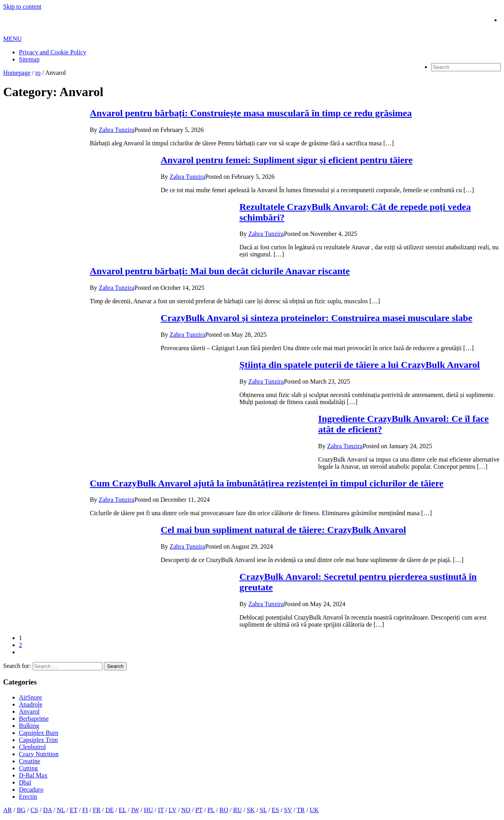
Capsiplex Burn (39, 733)
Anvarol (29, 711)
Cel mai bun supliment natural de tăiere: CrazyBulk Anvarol (283, 530)
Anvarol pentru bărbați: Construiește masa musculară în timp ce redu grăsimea (251, 113)
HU (149, 810)
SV (288, 810)
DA (47, 810)
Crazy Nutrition (39, 754)
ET (73, 810)
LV (172, 810)
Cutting (28, 768)
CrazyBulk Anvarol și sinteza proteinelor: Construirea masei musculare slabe (317, 318)
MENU (12, 39)
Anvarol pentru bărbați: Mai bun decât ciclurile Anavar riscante (220, 271)
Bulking (29, 726)
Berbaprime (34, 719)
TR (301, 810)
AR (7, 810)
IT (161, 810)
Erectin (28, 797)
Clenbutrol (32, 747)
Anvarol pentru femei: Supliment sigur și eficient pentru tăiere (287, 160)
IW (135, 810)
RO (224, 810)
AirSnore (31, 697)
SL (263, 810)
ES (275, 810)
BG (21, 810)
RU (237, 810)
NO (186, 810)
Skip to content (22, 6)
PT (199, 810)
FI (85, 810)
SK (251, 810)
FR (97, 810)
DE (110, 810)
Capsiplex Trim (38, 740)
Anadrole (31, 704)
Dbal (25, 782)
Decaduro (31, 789)
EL (123, 810)
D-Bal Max (33, 775)
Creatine (30, 761)
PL (211, 810)
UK (314, 810)
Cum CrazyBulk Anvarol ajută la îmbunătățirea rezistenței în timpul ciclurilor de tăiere (267, 483)
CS (34, 810)
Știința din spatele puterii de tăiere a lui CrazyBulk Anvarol (359, 365)
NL (61, 810)
